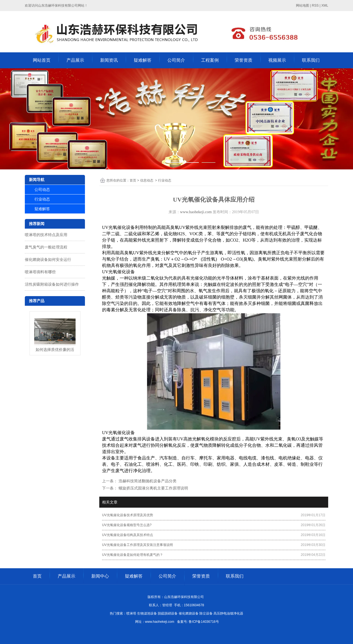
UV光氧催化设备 (118, 227)
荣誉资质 (244, 60)
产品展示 (75, 60)
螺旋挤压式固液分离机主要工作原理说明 (153, 488)
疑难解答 (143, 60)
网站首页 (42, 60)
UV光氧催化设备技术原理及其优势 (128, 515)
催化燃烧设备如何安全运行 (48, 259)
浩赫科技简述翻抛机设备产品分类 (147, 481)
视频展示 (277, 60)
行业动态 (42, 199)
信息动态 (147, 180)
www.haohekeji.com (196, 212)
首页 (133, 180)
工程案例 (210, 60)
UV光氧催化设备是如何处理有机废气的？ (133, 555)
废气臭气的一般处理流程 (46, 247)
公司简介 (176, 60)
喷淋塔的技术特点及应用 (46, 235)
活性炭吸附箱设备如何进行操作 (52, 284)
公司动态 (42, 190)
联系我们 (311, 60)
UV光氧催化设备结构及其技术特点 (128, 535)
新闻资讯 (109, 60)
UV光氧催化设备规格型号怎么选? (127, 525)
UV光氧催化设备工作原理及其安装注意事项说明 (137, 545)
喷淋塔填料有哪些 (40, 272)
